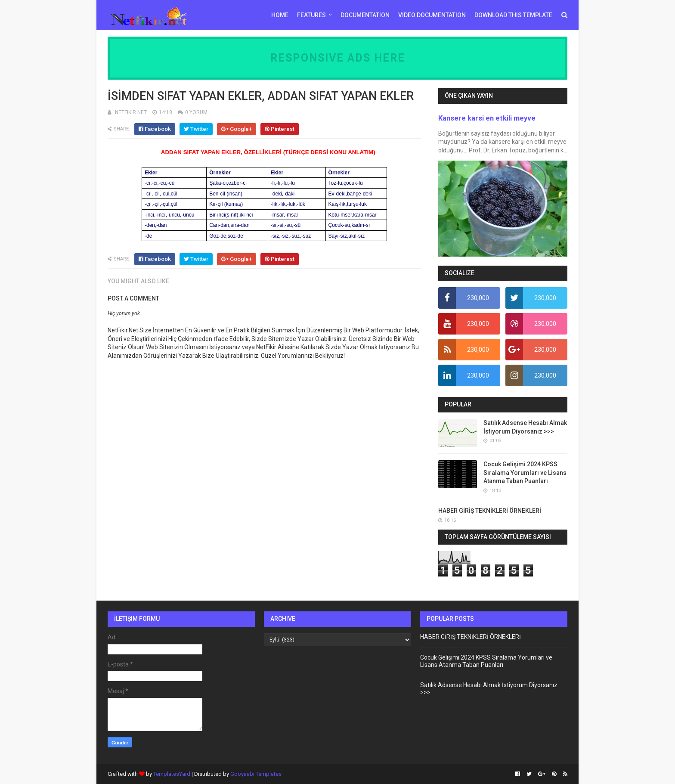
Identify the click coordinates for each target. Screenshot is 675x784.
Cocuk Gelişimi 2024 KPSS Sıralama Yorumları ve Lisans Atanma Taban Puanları (525, 473)
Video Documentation (432, 15)
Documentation (365, 15)
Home (280, 15)
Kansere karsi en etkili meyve (487, 118)
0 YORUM (196, 112)
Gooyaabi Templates (256, 774)
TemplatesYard (172, 774)
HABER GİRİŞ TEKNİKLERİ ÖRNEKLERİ (490, 511)
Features (311, 15)
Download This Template (513, 15)
